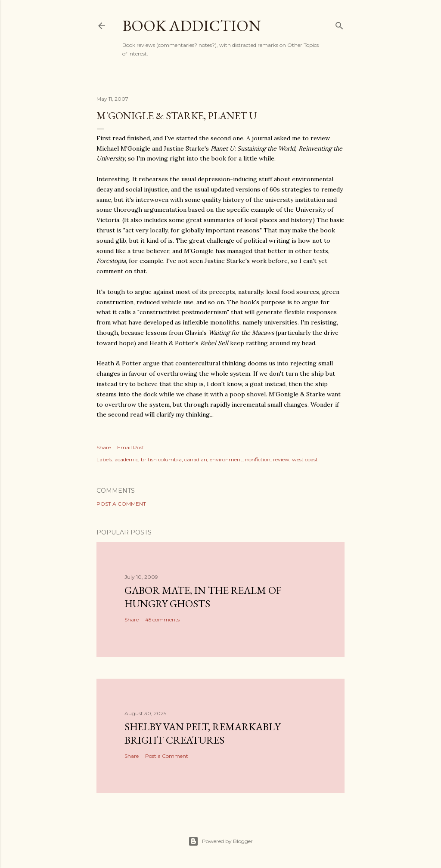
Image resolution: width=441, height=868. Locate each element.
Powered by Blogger (220, 841)
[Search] (339, 24)
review (281, 459)
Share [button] (104, 447)
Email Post (131, 447)
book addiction (192, 26)
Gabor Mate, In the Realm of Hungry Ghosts (203, 597)
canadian (196, 459)
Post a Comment (121, 504)
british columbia (161, 459)
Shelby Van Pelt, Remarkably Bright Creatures (202, 733)
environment (226, 459)
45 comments (162, 619)
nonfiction (258, 459)
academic (126, 459)
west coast (305, 459)
